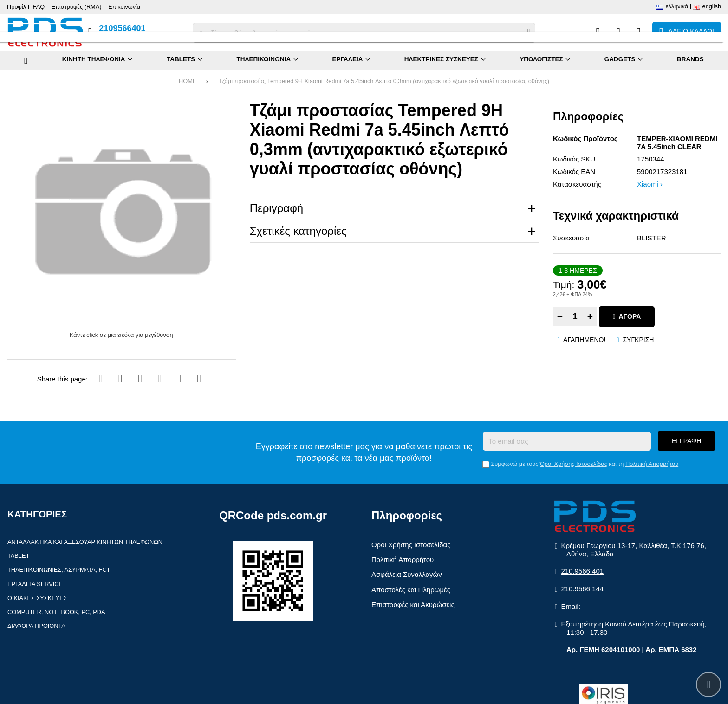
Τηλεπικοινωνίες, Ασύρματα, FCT (59, 570)
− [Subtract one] (560, 316)
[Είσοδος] (639, 32)
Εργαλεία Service (35, 584)
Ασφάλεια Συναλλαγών (407, 574)
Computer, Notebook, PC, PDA (56, 612)
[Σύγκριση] (598, 32)
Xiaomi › (650, 184)
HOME (188, 81)
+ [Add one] (590, 316)
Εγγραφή (686, 441)
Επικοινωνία (124, 7)
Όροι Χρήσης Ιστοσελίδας (574, 464)
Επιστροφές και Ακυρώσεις (413, 604)
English (712, 6)
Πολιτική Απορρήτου (652, 464)
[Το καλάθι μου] (687, 32)
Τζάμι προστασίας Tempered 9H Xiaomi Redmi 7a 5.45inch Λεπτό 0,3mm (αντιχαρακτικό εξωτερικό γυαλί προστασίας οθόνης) (384, 81)
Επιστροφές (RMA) (77, 7)
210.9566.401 (582, 571)
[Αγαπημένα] (618, 32)
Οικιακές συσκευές (37, 598)
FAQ (39, 7)
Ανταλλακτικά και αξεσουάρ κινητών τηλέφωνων (85, 542)
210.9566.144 (582, 589)
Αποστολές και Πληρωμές (411, 590)
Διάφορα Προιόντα (36, 626)
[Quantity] (575, 316)
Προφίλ (16, 7)
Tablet (18, 556)
